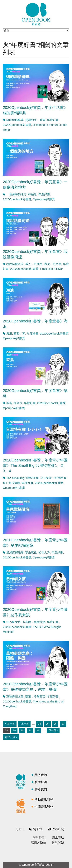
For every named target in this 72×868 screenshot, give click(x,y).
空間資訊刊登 (44, 807)
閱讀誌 (22, 781)
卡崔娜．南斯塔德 (34, 622)
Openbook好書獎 (44, 199)
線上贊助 (58, 837)
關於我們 (41, 775)
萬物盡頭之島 (15, 696)
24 (39, 724)
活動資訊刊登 (44, 800)
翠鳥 (9, 403)
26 (55, 724)
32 (38, 730)
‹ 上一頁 (24, 724)
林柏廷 (32, 194)
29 (14, 730)
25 (47, 724)
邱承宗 (18, 403)
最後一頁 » (11, 737)
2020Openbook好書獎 (17, 125)
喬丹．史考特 (34, 264)
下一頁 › (53, 730)
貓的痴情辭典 (15, 120)
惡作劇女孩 (14, 622)
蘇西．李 (19, 333)
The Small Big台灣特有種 (22, 478)
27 (63, 724)
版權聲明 (41, 782)
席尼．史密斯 (53, 264)
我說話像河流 (15, 264)
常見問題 (58, 843)
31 (30, 730)
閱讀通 (22, 806)
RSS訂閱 (58, 829)
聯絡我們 (41, 789)
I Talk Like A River (51, 269)
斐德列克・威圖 (35, 120)
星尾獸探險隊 (15, 552)
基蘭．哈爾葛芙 (35, 696)
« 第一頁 (10, 724)
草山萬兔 (31, 552)
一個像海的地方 (16, 194)
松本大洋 (44, 552)
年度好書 (53, 120)
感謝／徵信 (38, 843)
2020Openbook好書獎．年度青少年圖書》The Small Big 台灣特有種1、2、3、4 (35, 465)
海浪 (9, 333)
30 (22, 730)
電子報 (38, 829)
